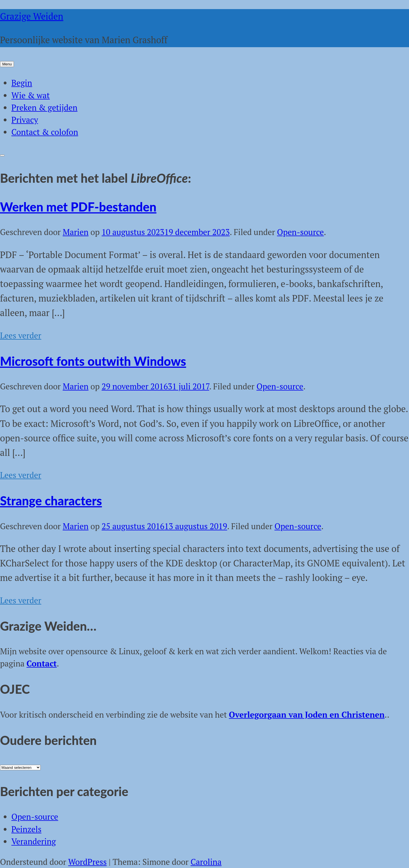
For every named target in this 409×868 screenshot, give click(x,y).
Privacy (25, 120)
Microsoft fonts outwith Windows (93, 361)
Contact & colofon (45, 132)
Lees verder (21, 335)
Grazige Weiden (32, 16)
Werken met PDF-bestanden (78, 207)
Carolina (206, 862)
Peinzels (26, 829)
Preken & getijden (44, 107)
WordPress (87, 862)
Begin (22, 83)
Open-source (300, 232)
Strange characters (51, 501)
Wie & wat (31, 95)
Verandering (34, 841)
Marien (76, 232)
